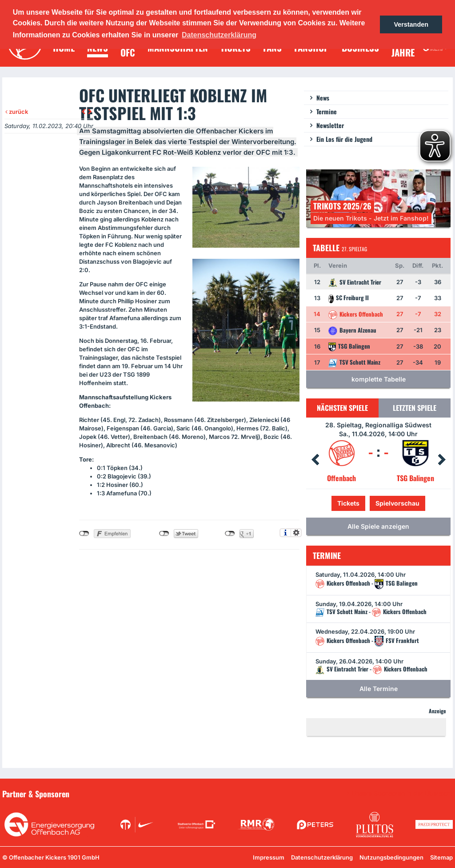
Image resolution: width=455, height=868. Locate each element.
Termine (327, 111)
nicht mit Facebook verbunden (84, 534)
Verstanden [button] (411, 24)
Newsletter (330, 125)
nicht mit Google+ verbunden (230, 534)
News (323, 98)
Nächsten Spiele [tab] (342, 408)
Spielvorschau (397, 503)
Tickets (348, 503)
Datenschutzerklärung (322, 857)
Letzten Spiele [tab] (415, 408)
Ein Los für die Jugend (344, 139)
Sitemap (441, 857)
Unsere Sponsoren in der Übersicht (402, 793)
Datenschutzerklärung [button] (219, 35)
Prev (315, 460)
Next (442, 460)
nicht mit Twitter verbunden (164, 534)
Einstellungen (296, 533)
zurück (17, 112)
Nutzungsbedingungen (391, 857)
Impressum (269, 857)
